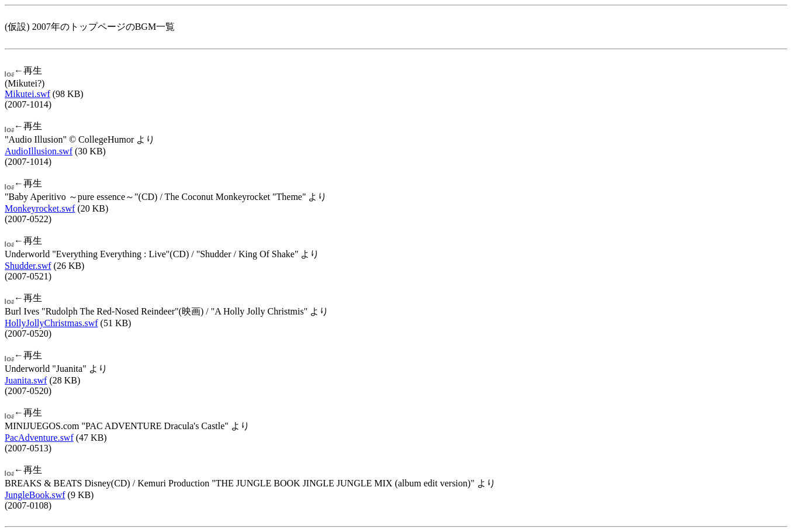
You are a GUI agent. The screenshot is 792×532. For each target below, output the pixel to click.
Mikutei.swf (27, 94)
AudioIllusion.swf (39, 151)
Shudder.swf (28, 266)
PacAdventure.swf (39, 438)
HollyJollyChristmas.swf (51, 323)
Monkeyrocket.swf (40, 208)
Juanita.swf (26, 380)
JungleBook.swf (35, 495)
